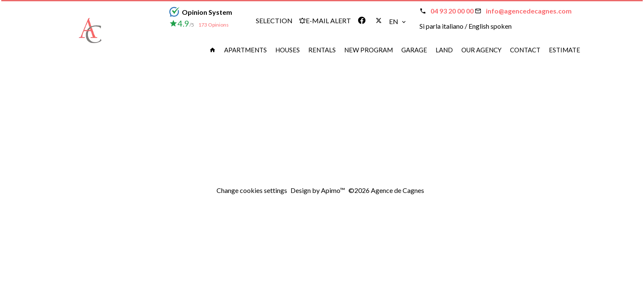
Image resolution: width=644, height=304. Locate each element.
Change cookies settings (252, 190)
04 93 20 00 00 (452, 11)
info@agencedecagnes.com (529, 11)
